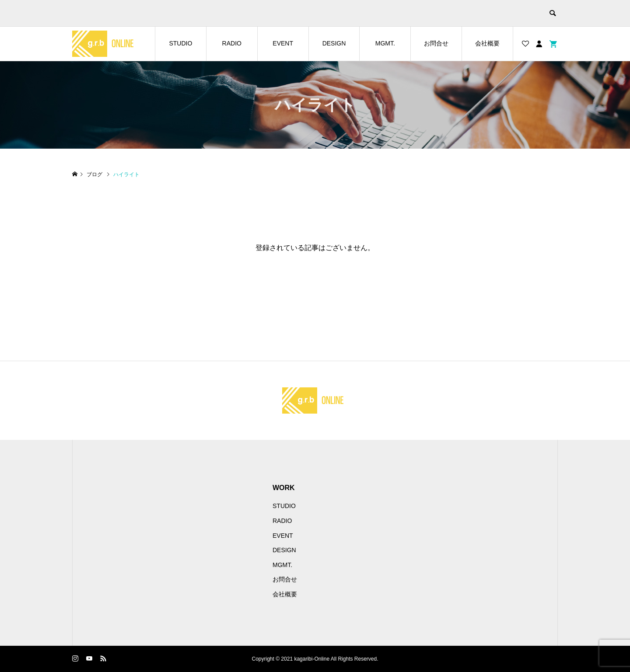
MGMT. (385, 43)
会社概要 (487, 43)
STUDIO (180, 43)
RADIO (232, 43)
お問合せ (436, 43)
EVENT (283, 43)
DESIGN (334, 43)
